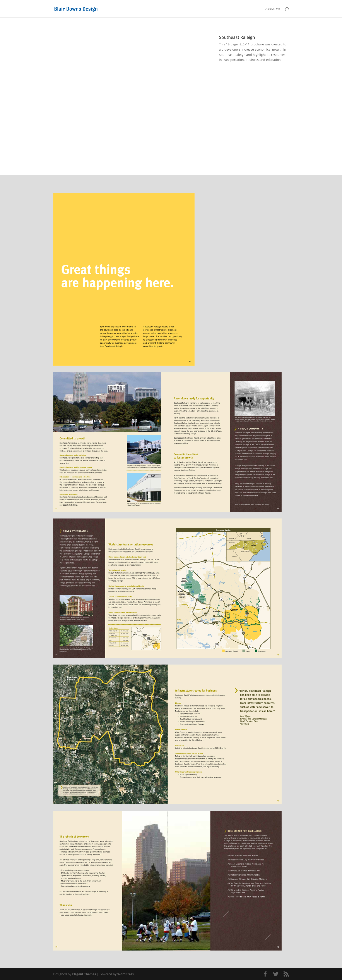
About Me (273, 9)
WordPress (126, 974)
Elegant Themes (84, 974)
